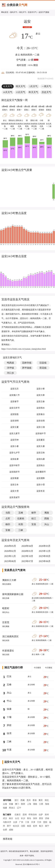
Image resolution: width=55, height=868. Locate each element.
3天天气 (33, 86)
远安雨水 (41, 408)
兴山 (9, 693)
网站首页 (5, 12)
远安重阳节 (41, 472)
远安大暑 (41, 446)
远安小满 (41, 427)
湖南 (35, 804)
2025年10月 (27, 556)
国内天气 (14, 12)
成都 (11, 830)
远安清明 (15, 421)
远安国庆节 (15, 472)
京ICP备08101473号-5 (31, 864)
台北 (17, 818)
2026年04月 (27, 546)
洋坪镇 (10, 368)
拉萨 (41, 815)
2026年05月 (10, 546)
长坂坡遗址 (8, 651)
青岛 (29, 818)
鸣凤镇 (10, 363)
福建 (5, 808)
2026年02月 (10, 551)
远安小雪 (41, 485)
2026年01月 (27, 551)
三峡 (9, 742)
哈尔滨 (16, 826)
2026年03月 (45, 546)
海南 (47, 804)
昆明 (25, 815)
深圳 (35, 818)
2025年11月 (10, 556)
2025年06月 (45, 561)
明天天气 (21, 86)
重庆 (41, 800)
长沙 (23, 818)
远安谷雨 (41, 421)
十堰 (9, 717)
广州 (21, 822)
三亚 (27, 822)
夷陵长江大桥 (9, 580)
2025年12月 (45, 551)
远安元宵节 (15, 408)
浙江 (17, 800)
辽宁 (19, 808)
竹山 (9, 701)
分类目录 (17, 5)
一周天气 (46, 86)
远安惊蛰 (15, 414)
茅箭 (9, 725)
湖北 (47, 800)
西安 (41, 818)
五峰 (9, 685)
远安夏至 (41, 440)
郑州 (47, 815)
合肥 (5, 830)
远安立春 (41, 402)
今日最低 (49, 668)
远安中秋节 (15, 465)
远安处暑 (15, 459)
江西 (41, 804)
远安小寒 (41, 389)
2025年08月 (10, 561)
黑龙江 (12, 808)
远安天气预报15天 (13, 788)
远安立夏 (15, 427)
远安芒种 (15, 440)
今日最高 (37, 668)
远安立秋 (41, 453)
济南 (47, 818)
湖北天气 (23, 12)
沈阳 (23, 826)
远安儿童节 (15, 433)
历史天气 (46, 92)
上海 (29, 804)
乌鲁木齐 (7, 822)
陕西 (23, 804)
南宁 (47, 826)
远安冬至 (41, 491)
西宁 (9, 826)
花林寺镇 (27, 363)
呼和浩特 (33, 815)
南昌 (29, 826)
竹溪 (9, 750)
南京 (11, 818)
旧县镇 (43, 363)
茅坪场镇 (27, 368)
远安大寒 (41, 395)
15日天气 (21, 92)
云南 (5, 804)
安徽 (11, 804)
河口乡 (10, 373)
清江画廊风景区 (10, 636)
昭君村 (6, 608)
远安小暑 (15, 446)
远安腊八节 (15, 395)
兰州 (39, 822)
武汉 (5, 818)
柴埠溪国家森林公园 (13, 594)
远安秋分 (41, 465)
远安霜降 (41, 478)
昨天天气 (33, 92)
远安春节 (15, 402)
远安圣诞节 (15, 497)
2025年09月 (45, 556)
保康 (9, 709)
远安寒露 (15, 478)
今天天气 (8, 86)
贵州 (29, 800)
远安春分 (41, 414)
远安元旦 (15, 389)
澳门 (17, 804)
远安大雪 (15, 491)
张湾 (9, 733)
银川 (41, 826)
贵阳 (45, 822)
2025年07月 (27, 561)
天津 (33, 822)
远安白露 (41, 459)
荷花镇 (43, 368)
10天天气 (8, 92)
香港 (35, 800)
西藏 (23, 800)
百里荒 (6, 622)
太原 (15, 822)
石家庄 (18, 815)
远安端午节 (41, 433)
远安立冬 (15, 485)
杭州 (35, 826)
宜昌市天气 (32, 12)
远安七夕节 (15, 453)
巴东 (9, 676)
